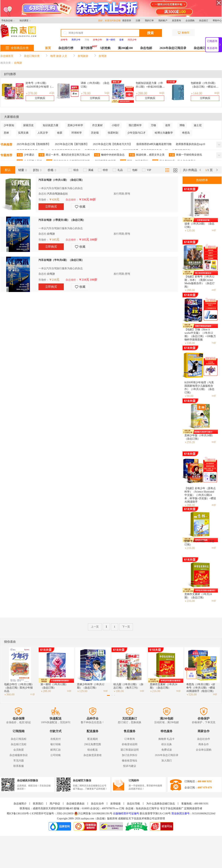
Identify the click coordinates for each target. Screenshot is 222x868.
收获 (60, 133)
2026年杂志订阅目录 (173, 48)
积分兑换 (167, 744)
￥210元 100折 (88, 280)
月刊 (127, 194)
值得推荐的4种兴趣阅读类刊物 (154, 144)
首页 (48, 48)
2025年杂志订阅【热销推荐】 (34, 144)
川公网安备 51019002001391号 (93, 814)
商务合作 (204, 744)
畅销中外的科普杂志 (109, 155)
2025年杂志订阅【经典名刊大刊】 (112, 144)
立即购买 (40, 98)
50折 (107, 93)
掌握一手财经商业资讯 (185, 155)
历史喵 (95, 133)
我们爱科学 (135, 125)
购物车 (184, 33)
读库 (168, 125)
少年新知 (9, 125)
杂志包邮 (146, 48)
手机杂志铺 (8, 20)
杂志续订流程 (19, 744)
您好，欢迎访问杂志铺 (110, 20)
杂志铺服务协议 (19, 755)
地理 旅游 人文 (59, 56)
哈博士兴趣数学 (164, 133)
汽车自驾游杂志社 (57, 194)
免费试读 (167, 750)
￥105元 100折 (88, 240)
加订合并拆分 (130, 755)
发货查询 (176, 20)
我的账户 (163, 20)
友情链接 (115, 804)
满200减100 (125, 48)
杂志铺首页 (7, 56)
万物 (87, 40)
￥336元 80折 (87, 199)
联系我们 (38, 804)
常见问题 (19, 761)
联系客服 (19, 766)
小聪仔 (116, 125)
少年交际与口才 (136, 133)
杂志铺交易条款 (75, 804)
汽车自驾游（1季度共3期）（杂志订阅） (62, 220)
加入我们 (167, 761)
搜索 (150, 33)
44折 (214, 290)
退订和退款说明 (130, 750)
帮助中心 (217, 20)
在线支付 (56, 739)
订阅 (122, 808)
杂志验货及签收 (93, 755)
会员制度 (19, 750)
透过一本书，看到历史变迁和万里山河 (64, 155)
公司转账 (56, 755)
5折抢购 (105, 48)
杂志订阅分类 (32, 56)
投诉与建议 (130, 766)
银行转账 (56, 744)
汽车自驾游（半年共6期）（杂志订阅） (61, 260)
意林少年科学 (75, 125)
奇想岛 (186, 133)
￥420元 (54, 199)
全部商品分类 (17, 48)
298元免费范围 (92, 744)
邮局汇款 (56, 750)
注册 (138, 20)
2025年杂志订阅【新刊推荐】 (72, 144)
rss (117, 808)
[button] (108, 695)
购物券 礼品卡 (167, 739)
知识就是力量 (51, 125)
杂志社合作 (204, 739)
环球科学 (77, 133)
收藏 (80, 207)
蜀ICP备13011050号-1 (19, 813)
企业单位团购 (204, 750)
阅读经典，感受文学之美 (147, 155)
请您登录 (127, 20)
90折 (214, 442)
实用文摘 (23, 133)
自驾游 (103, 56)
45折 (52, 93)
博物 (182, 125)
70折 (214, 343)
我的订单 (149, 20)
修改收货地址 (130, 761)
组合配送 (93, 750)
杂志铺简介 (20, 804)
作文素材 (97, 125)
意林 (6, 133)
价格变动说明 (130, 744)
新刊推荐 (87, 48)
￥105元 (54, 240)
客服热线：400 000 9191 (195, 804)
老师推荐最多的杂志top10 (190, 144)
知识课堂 (25, 20)
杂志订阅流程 (19, 739)
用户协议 (55, 804)
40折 (214, 505)
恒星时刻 (113, 133)
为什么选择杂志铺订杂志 (161, 804)
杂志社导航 (133, 804)
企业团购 (190, 20)
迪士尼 (198, 125)
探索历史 (28, 125)
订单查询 (130, 739)
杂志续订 (204, 20)
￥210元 (54, 280)
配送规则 (93, 739)
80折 (162, 93)
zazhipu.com (87, 819)
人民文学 (43, 133)
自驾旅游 (83, 56)
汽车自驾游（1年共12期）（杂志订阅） (61, 180)
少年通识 (25, 155)
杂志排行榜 (66, 48)
